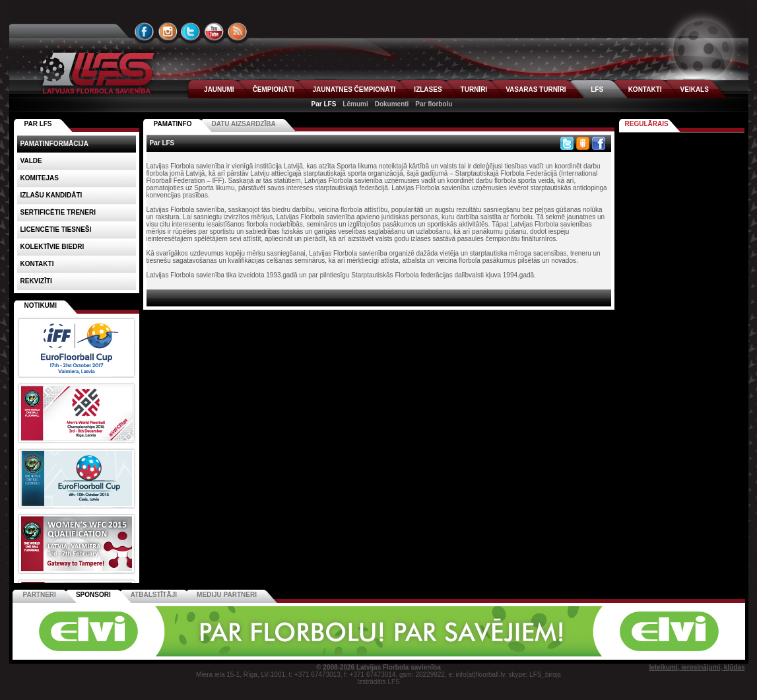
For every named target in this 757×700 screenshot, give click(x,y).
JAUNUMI (219, 89)
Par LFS (324, 104)
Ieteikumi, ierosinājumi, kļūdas (697, 667)
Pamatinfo (173, 124)
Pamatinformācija (55, 144)
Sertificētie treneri (58, 212)
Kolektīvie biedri (52, 247)
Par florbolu (434, 104)
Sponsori (93, 595)
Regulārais (647, 124)
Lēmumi (355, 104)
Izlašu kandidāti (51, 195)
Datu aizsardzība (243, 124)
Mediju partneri (227, 595)
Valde (31, 161)
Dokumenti (392, 104)
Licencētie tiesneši (56, 229)
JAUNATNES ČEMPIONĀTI (354, 89)
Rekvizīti (36, 281)
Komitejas (40, 178)
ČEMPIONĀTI (274, 89)
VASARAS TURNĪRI (536, 89)
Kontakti (37, 264)
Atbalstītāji (154, 595)
